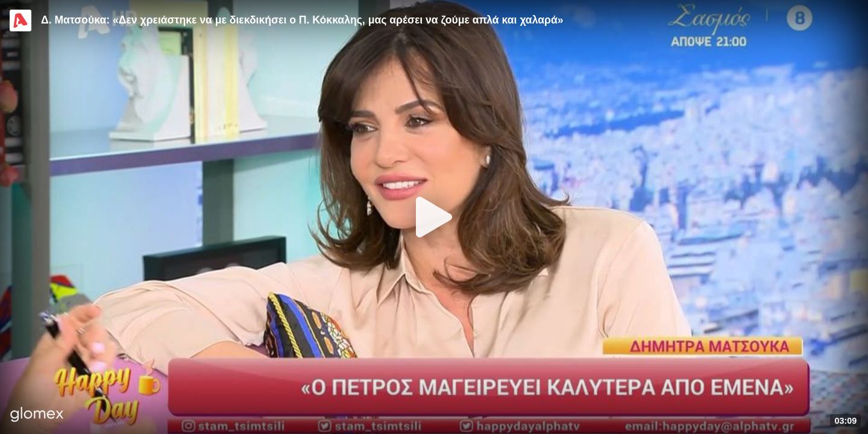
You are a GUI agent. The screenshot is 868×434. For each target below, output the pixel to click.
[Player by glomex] (37, 416)
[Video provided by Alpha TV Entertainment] (20, 20)
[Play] (434, 217)
